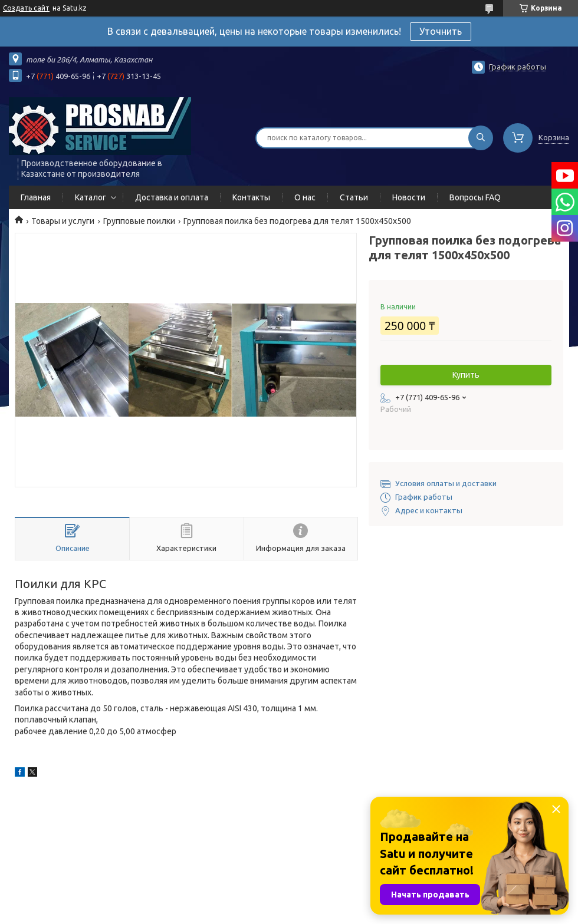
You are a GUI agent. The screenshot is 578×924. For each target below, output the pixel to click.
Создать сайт (26, 8)
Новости (409, 197)
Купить (466, 375)
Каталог (91, 197)
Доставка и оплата (172, 197)
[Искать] (481, 138)
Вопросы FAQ (475, 197)
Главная (36, 197)
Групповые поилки (139, 221)
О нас (305, 197)
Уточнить (441, 31)
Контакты (251, 197)
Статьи (354, 197)
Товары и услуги (63, 221)
